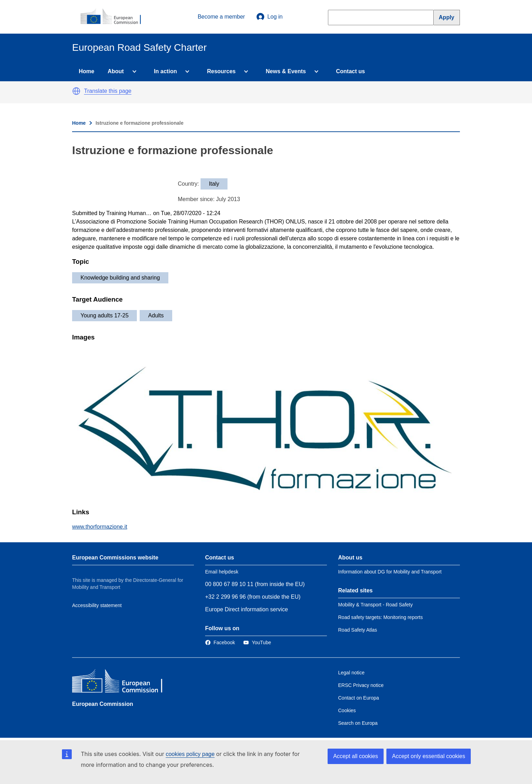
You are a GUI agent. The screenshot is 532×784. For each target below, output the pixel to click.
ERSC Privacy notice (361, 685)
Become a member (221, 17)
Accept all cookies (356, 756)
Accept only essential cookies (429, 756)
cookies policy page (190, 754)
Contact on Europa (359, 698)
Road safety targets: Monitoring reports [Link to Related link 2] (380, 617)
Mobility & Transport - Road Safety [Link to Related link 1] (375, 605)
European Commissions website (115, 558)
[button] (76, 91)
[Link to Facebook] (220, 642)
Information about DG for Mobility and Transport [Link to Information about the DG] (390, 572)
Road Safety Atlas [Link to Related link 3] (358, 630)
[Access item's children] (133, 71)
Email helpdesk (222, 572)
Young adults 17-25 (104, 315)
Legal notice (351, 673)
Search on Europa (358, 723)
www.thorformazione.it (100, 527)
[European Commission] (114, 17)
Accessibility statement (97, 605)
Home (86, 71)
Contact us (351, 71)
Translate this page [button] (108, 91)
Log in (269, 17)
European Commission (103, 704)
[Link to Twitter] (257, 642)
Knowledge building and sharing (120, 278)
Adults (156, 315)
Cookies (347, 710)
